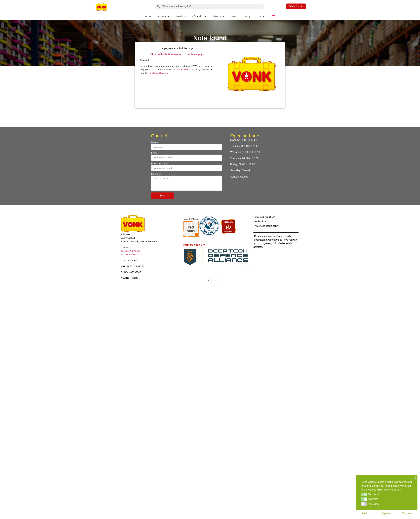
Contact (262, 16)
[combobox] (209, 6)
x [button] (415, 477)
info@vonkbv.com (158, 73)
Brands (181, 16)
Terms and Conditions (264, 217)
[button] (187, 263)
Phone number (159, 164)
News (234, 16)
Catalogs (247, 16)
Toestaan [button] (407, 513)
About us (219, 16)
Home (148, 16)
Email (154, 153)
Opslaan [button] (387, 513)
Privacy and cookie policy (266, 226)
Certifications (260, 221)
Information (199, 16)
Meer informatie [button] (393, 490)
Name (155, 143)
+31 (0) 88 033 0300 (183, 69)
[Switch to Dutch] (273, 16)
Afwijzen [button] (367, 513)
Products (163, 16)
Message (156, 174)
